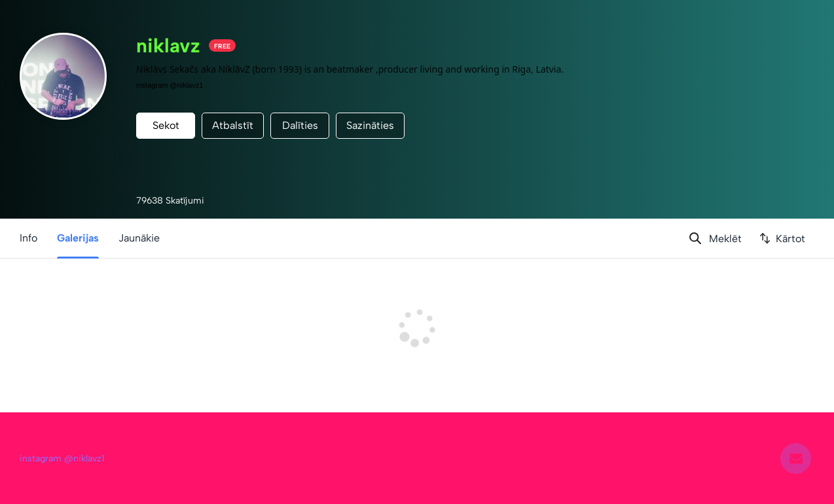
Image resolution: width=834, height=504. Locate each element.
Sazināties (370, 125)
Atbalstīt (233, 125)
